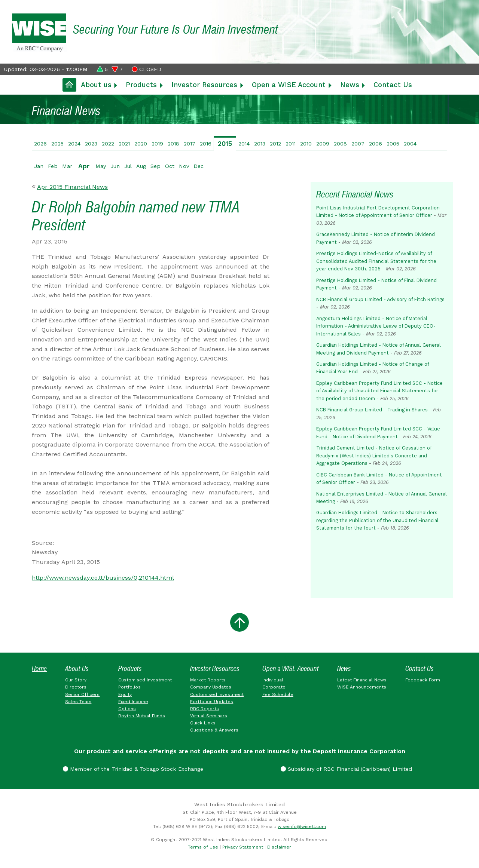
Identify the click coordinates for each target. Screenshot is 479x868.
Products (141, 85)
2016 (206, 144)
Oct (170, 166)
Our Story (76, 680)
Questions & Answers (214, 730)
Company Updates (211, 687)
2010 (306, 144)
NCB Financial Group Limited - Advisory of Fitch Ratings (380, 299)
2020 (141, 144)
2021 (124, 144)
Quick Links (203, 723)
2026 (40, 144)
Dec (199, 166)
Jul (128, 166)
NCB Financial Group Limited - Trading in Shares (372, 410)
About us (96, 85)
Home (39, 668)
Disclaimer (279, 847)
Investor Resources (204, 85)
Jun (115, 166)
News (350, 85)
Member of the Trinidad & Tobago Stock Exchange (133, 769)
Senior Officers (82, 694)
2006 (376, 144)
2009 (323, 144)
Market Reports (208, 680)
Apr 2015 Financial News (72, 187)
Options (127, 709)
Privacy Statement (243, 847)
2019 (157, 144)
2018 (173, 144)
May (101, 166)
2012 (275, 144)
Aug (141, 166)
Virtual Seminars (209, 716)
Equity (125, 694)
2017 (190, 144)
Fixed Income (133, 702)
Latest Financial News (362, 680)
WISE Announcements (362, 687)
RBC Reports (205, 709)
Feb (53, 166)
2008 (340, 144)
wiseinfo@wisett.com (302, 826)
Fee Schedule (278, 694)
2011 (291, 144)
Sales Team (78, 702)
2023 (91, 144)
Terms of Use (203, 847)
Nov (184, 166)
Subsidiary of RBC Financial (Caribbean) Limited (346, 769)
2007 (358, 144)
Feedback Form (423, 680)
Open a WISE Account (289, 85)
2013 (260, 144)
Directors (76, 687)
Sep (155, 166)
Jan (39, 166)
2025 (57, 144)
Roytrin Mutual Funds (142, 716)
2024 (74, 144)
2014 (244, 144)
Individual (273, 680)
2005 (393, 144)
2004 (410, 144)
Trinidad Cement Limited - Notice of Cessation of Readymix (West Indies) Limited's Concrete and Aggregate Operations (374, 456)
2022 (108, 144)
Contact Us (393, 85)
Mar (67, 166)
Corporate (274, 687)
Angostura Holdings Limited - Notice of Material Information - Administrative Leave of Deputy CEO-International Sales (376, 326)
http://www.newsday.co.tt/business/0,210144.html (103, 578)
